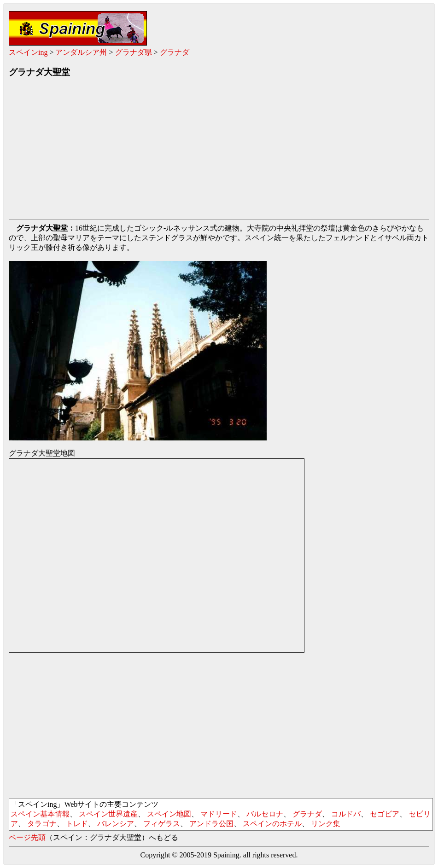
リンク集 (326, 824)
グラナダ (175, 52)
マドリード (219, 814)
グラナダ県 (134, 52)
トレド (77, 824)
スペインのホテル (272, 824)
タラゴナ (42, 824)
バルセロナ (265, 814)
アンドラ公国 (211, 824)
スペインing (28, 52)
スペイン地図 (169, 814)
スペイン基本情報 (40, 814)
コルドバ (346, 814)
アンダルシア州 (81, 52)
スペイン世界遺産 (108, 814)
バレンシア (116, 824)
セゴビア (385, 814)
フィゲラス (162, 824)
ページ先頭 (27, 837)
